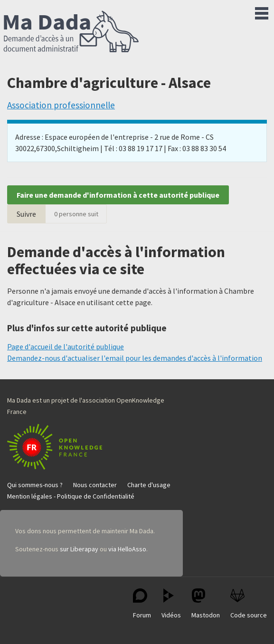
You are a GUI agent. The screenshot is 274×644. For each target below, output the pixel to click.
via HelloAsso (127, 549)
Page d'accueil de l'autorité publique (66, 346)
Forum (142, 604)
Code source (249, 604)
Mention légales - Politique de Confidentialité (71, 496)
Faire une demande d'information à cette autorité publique (118, 195)
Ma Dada (71, 32)
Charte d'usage (149, 485)
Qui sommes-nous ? (35, 485)
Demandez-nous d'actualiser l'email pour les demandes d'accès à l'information (135, 358)
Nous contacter (95, 485)
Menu (262, 11)
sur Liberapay (79, 549)
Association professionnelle (61, 105)
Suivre (26, 214)
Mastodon (206, 604)
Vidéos (171, 604)
